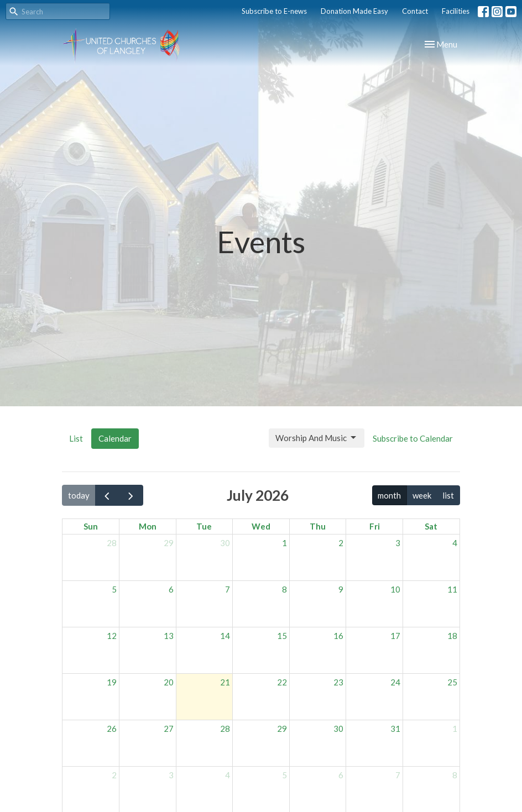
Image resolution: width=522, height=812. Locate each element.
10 (395, 589)
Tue (204, 526)
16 (338, 636)
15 (282, 636)
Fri (375, 526)
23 (338, 682)
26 (112, 729)
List (76, 438)
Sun (91, 526)
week (422, 495)
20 (169, 682)
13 (169, 636)
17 (395, 636)
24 (395, 682)
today (79, 495)
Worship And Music (317, 438)
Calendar (115, 438)
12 (112, 636)
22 (282, 682)
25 (452, 682)
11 (452, 589)
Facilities (456, 11)
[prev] (107, 495)
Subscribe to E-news (274, 11)
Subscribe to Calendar (413, 438)
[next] (131, 495)
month (389, 495)
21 (225, 682)
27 (169, 729)
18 (452, 636)
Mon (148, 526)
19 (112, 682)
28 (112, 543)
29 (169, 543)
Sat (431, 526)
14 (225, 636)
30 (225, 543)
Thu (318, 526)
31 (395, 729)
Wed (261, 526)
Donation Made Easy (354, 11)
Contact (415, 11)
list (448, 495)
